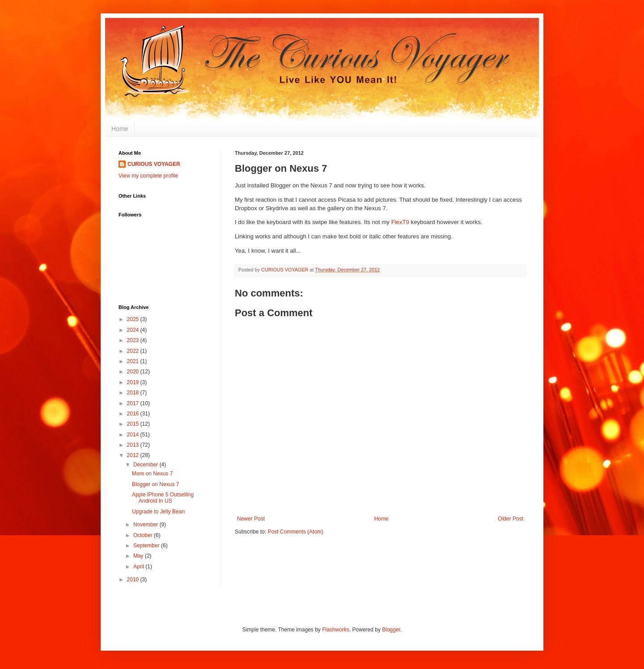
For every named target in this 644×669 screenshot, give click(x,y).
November (146, 525)
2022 (134, 351)
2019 (134, 382)
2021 (134, 361)
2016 (134, 414)
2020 (134, 372)
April (139, 567)
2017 (134, 403)
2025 (134, 319)
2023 (134, 340)
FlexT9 (400, 222)
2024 (134, 330)
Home (120, 129)
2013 (134, 445)
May (139, 556)
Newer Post (251, 519)
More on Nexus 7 (152, 474)
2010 (134, 580)
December (146, 465)
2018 (134, 393)
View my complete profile (148, 176)
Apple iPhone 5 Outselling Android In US (163, 498)
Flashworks (336, 630)
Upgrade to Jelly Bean (158, 512)
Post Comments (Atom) (295, 532)
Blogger (391, 630)
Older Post (511, 519)
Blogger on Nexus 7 (155, 484)
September (147, 546)
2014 (134, 435)
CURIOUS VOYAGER (154, 164)
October (144, 535)
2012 (134, 455)
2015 (134, 424)
